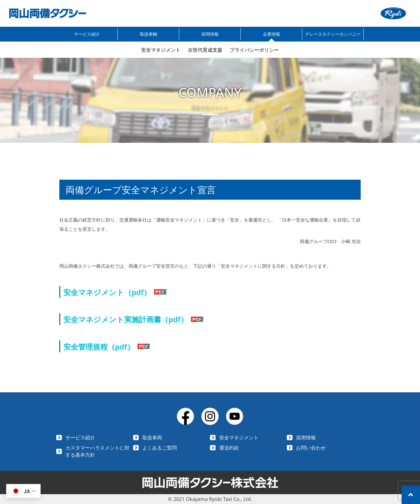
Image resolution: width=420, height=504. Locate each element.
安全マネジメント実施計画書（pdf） (126, 319)
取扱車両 (152, 438)
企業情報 (271, 34)
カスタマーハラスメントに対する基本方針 (97, 451)
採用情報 (210, 34)
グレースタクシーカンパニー (333, 34)
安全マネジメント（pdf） (107, 292)
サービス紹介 (87, 34)
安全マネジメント (161, 50)
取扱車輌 (149, 34)
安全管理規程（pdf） (99, 347)
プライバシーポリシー (254, 50)
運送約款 (229, 448)
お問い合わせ (311, 448)
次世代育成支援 (205, 50)
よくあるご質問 (160, 448)
